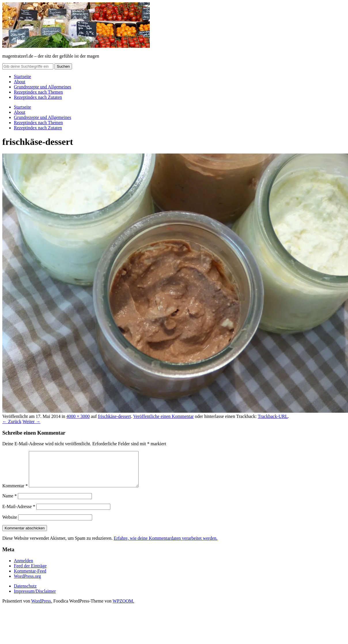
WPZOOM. (123, 608)
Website (10, 524)
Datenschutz (25, 593)
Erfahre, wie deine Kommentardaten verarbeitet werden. (166, 545)
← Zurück (12, 422)
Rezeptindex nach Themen (38, 92)
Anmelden (23, 568)
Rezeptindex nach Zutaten (38, 97)
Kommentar (15, 493)
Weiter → (31, 422)
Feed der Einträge (30, 573)
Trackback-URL (273, 416)
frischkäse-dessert (115, 416)
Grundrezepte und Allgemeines (42, 87)
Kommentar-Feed (30, 578)
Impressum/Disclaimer (35, 598)
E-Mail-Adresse (19, 513)
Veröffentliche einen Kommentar (163, 416)
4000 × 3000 (78, 416)
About (20, 82)
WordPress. (42, 608)
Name (10, 503)
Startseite (22, 76)
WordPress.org (27, 583)
